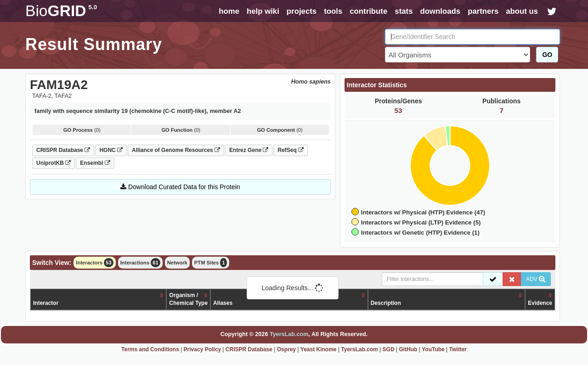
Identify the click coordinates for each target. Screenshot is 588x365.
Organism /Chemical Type (188, 299)
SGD (389, 349)
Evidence (540, 303)
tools (333, 11)
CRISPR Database (63, 150)
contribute (368, 11)
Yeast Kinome (319, 349)
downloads (440, 11)
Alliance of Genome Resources (176, 150)
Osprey (286, 349)
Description (386, 303)
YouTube (433, 349)
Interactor (46, 303)
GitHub (408, 349)
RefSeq (291, 150)
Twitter (458, 349)
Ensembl (95, 163)
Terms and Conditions (150, 349)
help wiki (263, 11)
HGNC (111, 150)
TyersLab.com (289, 334)
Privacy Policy (202, 349)
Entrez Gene (249, 150)
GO (547, 55)
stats (404, 11)
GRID (61, 11)
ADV (536, 279)
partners (483, 11)
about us (522, 11)
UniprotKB (54, 163)
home (229, 11)
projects (302, 11)
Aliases (223, 303)
